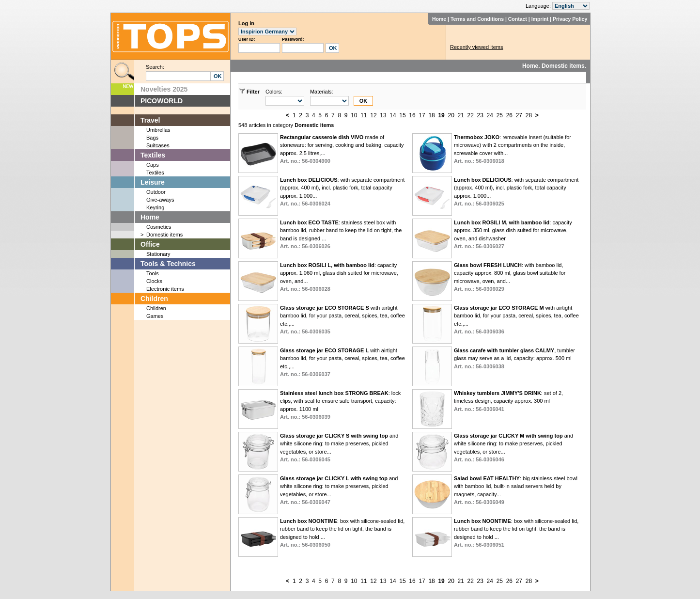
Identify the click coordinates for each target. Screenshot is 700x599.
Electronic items (165, 289)
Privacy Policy (570, 19)
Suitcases (158, 145)
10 (354, 115)
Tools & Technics (168, 264)
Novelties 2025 (164, 89)
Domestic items (164, 235)
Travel (150, 120)
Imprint (540, 19)
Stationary (158, 254)
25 (500, 115)
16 (412, 115)
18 (431, 115)
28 (529, 115)
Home (439, 19)
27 (519, 115)
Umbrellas (158, 130)
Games (155, 316)
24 (490, 115)
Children (154, 299)
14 (393, 115)
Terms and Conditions (477, 19)
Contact (518, 19)
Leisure (153, 182)
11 (364, 115)
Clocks (154, 281)
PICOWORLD (162, 101)
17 (422, 115)
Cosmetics (159, 227)
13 (383, 115)
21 (461, 115)
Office (150, 244)
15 (402, 115)
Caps (153, 165)
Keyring (155, 207)
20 (451, 115)
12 (373, 115)
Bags (152, 138)
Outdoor (156, 192)
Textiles (153, 155)
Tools (153, 273)
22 (471, 115)
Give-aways (160, 200)
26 (509, 115)
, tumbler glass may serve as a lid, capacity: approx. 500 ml (514, 358)
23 (480, 115)
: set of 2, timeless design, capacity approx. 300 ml (508, 401)
